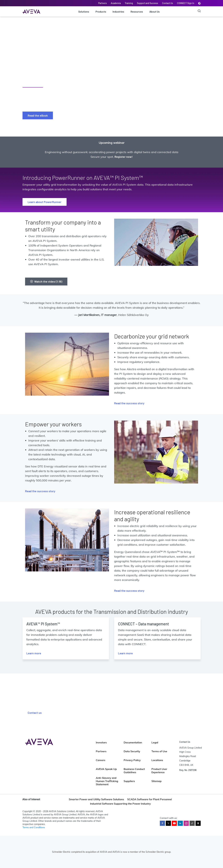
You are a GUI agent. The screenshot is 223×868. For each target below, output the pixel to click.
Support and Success (148, 3)
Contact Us (168, 3)
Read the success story (129, 403)
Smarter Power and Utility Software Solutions (96, 799)
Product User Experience (159, 771)
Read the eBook (38, 115)
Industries (118, 12)
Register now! (124, 157)
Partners (102, 3)
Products (101, 12)
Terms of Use (159, 751)
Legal (155, 742)
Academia (116, 3)
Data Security (132, 751)
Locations (157, 760)
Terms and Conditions (34, 827)
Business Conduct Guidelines (134, 771)
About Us (155, 12)
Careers (101, 760)
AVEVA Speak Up (106, 769)
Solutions (84, 12)
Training (129, 3)
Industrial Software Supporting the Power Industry (120, 804)
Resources (137, 12)
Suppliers (129, 781)
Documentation (133, 742)
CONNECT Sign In (186, 3)
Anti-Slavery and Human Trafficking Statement (107, 781)
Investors (101, 742)
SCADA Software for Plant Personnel (150, 799)
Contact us (35, 713)
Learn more (34, 653)
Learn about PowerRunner (45, 202)
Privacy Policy (132, 760)
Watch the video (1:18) (46, 281)
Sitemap (157, 781)
